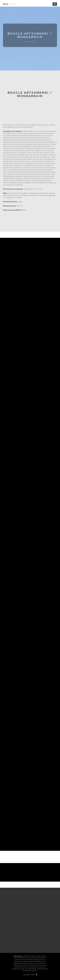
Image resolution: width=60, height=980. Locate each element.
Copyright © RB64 (30, 975)
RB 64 (9, 4)
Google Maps (38, 189)
